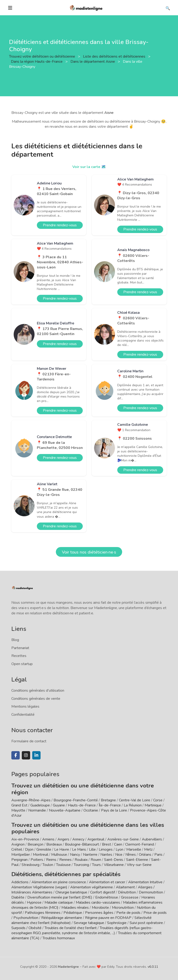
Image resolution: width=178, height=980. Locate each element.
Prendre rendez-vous (60, 225)
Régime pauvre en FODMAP (108, 918)
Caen (118, 844)
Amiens (48, 839)
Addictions (20, 882)
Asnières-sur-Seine (123, 839)
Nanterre (90, 855)
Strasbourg (30, 865)
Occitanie (91, 810)
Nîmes (131, 855)
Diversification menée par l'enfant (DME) (60, 897)
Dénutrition (127, 892)
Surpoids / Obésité (26, 928)
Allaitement (125, 887)
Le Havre (62, 849)
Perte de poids (128, 913)
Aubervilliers (152, 839)
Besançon (35, 844)
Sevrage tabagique (89, 923)
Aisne (109, 113)
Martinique (153, 805)
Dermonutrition (151, 892)
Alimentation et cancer (107, 882)
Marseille (134, 849)
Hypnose (34, 902)
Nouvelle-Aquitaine (65, 810)
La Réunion (133, 805)
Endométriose (107, 897)
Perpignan (19, 860)
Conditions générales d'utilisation (38, 691)
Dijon (29, 849)
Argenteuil (96, 839)
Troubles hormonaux (59, 938)
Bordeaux (54, 844)
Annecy (78, 839)
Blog (15, 640)
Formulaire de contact (29, 741)
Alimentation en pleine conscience (59, 882)
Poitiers (37, 860)
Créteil (17, 849)
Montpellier (21, 855)
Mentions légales (25, 706)
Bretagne (108, 800)
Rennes (65, 860)
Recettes (19, 656)
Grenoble (44, 849)
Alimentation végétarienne (92, 887)
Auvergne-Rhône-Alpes (31, 800)
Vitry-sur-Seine (139, 865)
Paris (158, 855)
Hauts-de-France (82, 805)
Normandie (37, 810)
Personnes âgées (99, 913)
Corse (158, 800)
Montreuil (41, 855)
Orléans (145, 855)
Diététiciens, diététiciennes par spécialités (66, 874)
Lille (92, 849)
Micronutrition (123, 908)
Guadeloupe (40, 805)
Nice (119, 855)
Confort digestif (103, 892)
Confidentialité (23, 715)
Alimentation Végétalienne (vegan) (39, 887)
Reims (51, 860)
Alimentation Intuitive (145, 882)
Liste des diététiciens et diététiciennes (115, 56)
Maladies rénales (75, 908)
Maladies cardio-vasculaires (98, 902)
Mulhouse (59, 855)
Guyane (59, 805)
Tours (96, 865)
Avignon (18, 844)
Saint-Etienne (137, 860)
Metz (148, 849)
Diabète (18, 897)
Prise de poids (155, 913)
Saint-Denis (114, 860)
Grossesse (130, 897)
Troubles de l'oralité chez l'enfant (71, 928)
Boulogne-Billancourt (82, 844)
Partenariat (20, 648)
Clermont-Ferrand (140, 844)
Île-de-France (110, 805)
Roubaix (81, 860)
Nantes (106, 855)
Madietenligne (68, 967)
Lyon (119, 849)
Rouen (96, 860)
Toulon (48, 865)
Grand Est (19, 805)
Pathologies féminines (43, 913)
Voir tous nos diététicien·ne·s (89, 552)
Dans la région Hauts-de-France (37, 62)
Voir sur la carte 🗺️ (89, 167)
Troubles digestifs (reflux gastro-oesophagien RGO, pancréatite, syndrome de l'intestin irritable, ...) (82, 930)
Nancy (75, 855)
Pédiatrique (73, 913)
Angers (63, 839)
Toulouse (63, 865)
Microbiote (101, 908)
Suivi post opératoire (146, 923)
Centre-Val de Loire (135, 800)
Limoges (106, 849)
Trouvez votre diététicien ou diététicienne (43, 56)
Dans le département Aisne (93, 62)
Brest (106, 844)
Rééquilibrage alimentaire (62, 918)
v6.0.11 (153, 967)
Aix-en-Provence (25, 839)
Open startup (22, 664)
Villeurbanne (114, 865)
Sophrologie (117, 923)
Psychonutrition (26, 918)
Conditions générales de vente (36, 699)
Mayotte (18, 810)
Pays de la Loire (114, 810)
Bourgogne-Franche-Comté (76, 800)
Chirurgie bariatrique (71, 892)
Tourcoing (81, 865)
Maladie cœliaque (59, 902)
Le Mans (79, 849)
